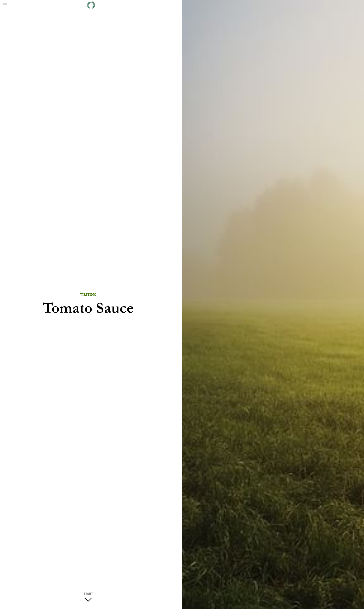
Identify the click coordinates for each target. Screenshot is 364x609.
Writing (88, 295)
